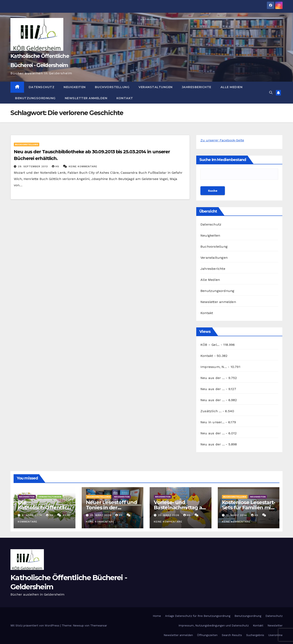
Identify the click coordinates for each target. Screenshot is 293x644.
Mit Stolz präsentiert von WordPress (35, 626)
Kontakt (125, 98)
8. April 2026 (32, 515)
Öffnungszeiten (207, 635)
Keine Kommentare (83, 166)
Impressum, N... (214, 367)
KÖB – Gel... (210, 345)
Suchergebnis (255, 635)
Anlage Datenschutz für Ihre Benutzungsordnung (198, 616)
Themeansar (99, 626)
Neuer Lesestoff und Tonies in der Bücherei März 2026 (111, 508)
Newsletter (275, 626)
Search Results (232, 635)
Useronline (275, 635)
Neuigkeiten (75, 87)
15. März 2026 (237, 515)
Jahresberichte (197, 87)
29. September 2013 (33, 166)
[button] (271, 93)
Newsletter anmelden (86, 98)
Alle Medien (232, 87)
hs (56, 166)
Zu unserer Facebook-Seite (222, 140)
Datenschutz (42, 87)
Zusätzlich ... (211, 411)
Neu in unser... (212, 422)
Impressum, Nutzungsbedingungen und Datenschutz (214, 626)
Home (157, 616)
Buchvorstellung (112, 87)
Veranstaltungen (156, 87)
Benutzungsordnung (35, 98)
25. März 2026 (101, 515)
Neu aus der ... (213, 378)
